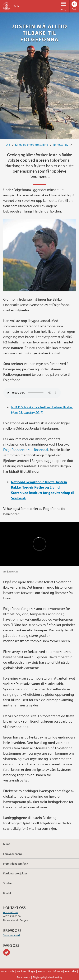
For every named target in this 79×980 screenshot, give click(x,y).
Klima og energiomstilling (32, 145)
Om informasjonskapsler (62, 971)
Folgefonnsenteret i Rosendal (26, 450)
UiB (8, 145)
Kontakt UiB (7, 971)
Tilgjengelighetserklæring (47, 977)
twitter (7, 952)
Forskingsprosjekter (15, 873)
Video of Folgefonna (39, 544)
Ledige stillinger (26, 971)
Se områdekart (12, 935)
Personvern (24, 977)
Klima (7, 844)
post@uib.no (10, 912)
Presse (42, 971)
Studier (8, 883)
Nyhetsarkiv (61, 145)
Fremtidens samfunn (16, 863)
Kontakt (8, 893)
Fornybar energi (13, 854)
